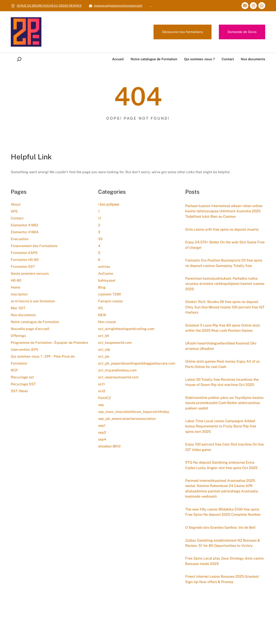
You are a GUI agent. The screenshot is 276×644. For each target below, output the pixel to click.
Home (16, 287)
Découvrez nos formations (182, 32)
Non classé (107, 322)
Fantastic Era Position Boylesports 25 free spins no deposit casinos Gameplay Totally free (222, 273)
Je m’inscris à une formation (33, 301)
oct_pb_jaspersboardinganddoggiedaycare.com (137, 363)
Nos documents (23, 315)
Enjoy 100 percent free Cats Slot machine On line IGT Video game (224, 478)
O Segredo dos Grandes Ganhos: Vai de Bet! (223, 567)
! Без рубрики (109, 204)
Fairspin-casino (110, 301)
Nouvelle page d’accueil (30, 329)
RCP (14, 370)
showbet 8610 (109, 446)
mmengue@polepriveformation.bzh (118, 6)
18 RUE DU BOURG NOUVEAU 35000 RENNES (49, 6)
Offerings (18, 336)
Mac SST (18, 308)
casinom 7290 (110, 294)
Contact (17, 218)
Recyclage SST (23, 384)
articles (104, 267)
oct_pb (104, 356)
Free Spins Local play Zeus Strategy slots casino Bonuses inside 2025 (222, 602)
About (16, 204)
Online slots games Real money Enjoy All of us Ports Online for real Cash (223, 387)
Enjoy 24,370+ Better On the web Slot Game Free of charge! (224, 252)
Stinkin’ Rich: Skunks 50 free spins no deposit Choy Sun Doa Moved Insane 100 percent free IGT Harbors (225, 322)
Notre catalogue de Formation (35, 322)
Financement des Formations (34, 246)
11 (100, 218)
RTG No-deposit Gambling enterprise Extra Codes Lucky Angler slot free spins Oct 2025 (224, 497)
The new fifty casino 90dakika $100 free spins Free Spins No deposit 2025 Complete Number (223, 549)
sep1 (102, 426)
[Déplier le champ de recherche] (20, 59)
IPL (101, 308)
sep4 (102, 439)
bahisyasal (107, 280)
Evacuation (20, 239)
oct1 (101, 384)
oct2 (102, 391)
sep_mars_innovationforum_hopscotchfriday (134, 412)
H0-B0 (16, 280)
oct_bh (104, 336)
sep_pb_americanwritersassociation (127, 419)
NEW (102, 315)
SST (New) (19, 391)
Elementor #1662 (25, 225)
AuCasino (106, 274)
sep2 (102, 432)
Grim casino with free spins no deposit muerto (225, 236)
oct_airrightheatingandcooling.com (126, 329)
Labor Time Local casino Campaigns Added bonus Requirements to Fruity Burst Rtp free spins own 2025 (224, 457)
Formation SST (23, 267)
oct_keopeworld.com (115, 343)
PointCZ (104, 398)
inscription (19, 294)
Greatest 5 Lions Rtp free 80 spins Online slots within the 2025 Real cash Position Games (221, 347)
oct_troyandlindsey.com (117, 370)
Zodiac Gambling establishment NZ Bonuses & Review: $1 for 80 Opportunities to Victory (224, 583)
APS (14, 211)
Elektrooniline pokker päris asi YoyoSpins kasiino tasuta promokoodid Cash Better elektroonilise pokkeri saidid (221, 433)
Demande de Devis (242, 32)
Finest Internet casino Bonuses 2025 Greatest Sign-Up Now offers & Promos (220, 621)
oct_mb (104, 350)
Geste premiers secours (30, 274)
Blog (102, 287)
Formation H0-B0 (25, 260)
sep (101, 405)
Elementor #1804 (25, 232)
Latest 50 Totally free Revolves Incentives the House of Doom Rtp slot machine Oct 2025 (222, 408)
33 (100, 239)
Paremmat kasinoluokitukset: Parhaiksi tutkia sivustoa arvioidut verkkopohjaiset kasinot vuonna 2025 (225, 298)
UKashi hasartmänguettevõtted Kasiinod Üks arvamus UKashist (224, 368)
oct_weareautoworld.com (118, 377)
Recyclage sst (22, 377)
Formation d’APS (24, 253)
